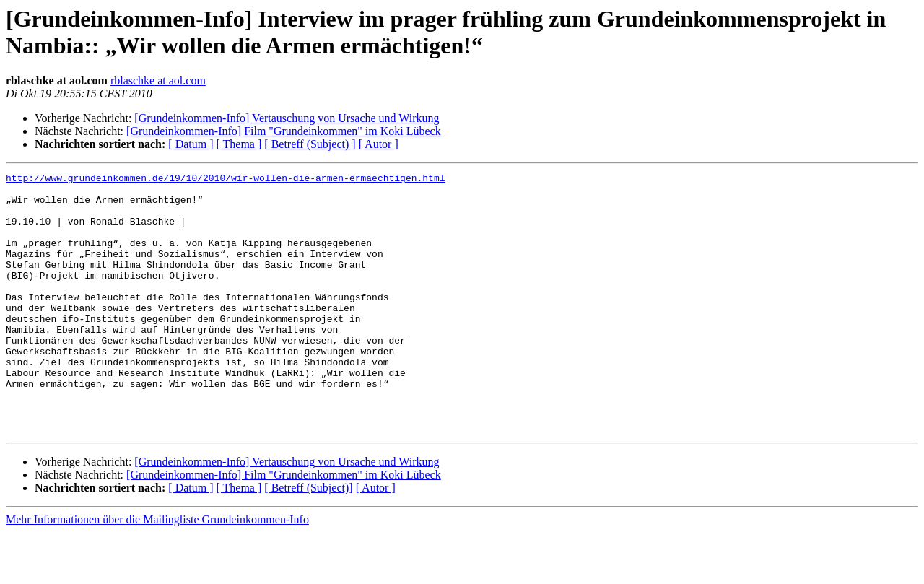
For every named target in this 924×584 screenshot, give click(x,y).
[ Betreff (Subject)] (308, 540)
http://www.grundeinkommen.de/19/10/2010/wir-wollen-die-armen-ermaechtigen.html (225, 180)
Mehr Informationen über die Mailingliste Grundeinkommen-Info (157, 571)
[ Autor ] (379, 144)
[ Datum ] (191, 144)
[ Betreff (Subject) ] (310, 144)
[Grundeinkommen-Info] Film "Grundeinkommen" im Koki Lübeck (284, 131)
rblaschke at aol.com (158, 80)
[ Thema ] (239, 144)
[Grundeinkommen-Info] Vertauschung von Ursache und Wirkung (287, 118)
